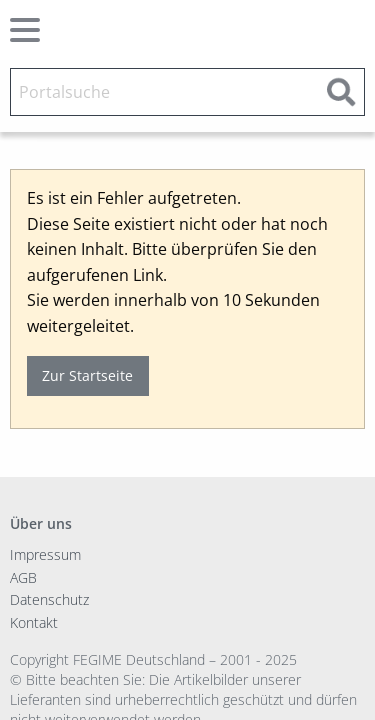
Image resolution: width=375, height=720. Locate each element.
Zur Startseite (87, 375)
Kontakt (34, 622)
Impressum (45, 554)
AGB (23, 577)
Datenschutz (49, 599)
